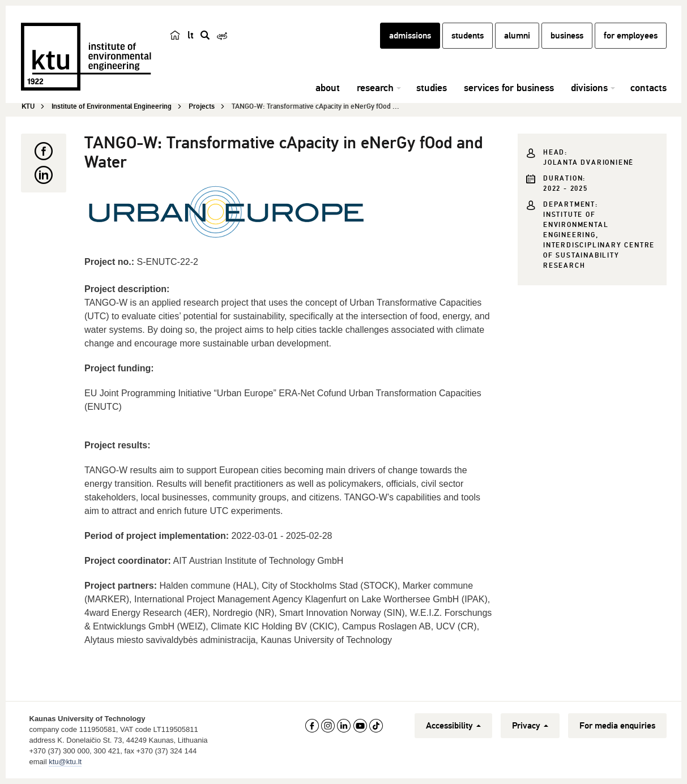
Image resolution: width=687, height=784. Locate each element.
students (468, 36)
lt (191, 35)
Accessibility (453, 726)
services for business (509, 88)
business (567, 36)
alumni (517, 36)
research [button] (375, 88)
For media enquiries (617, 726)
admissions (410, 36)
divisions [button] (589, 88)
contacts (648, 88)
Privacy (530, 726)
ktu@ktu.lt (65, 762)
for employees (631, 36)
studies (432, 88)
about (328, 88)
